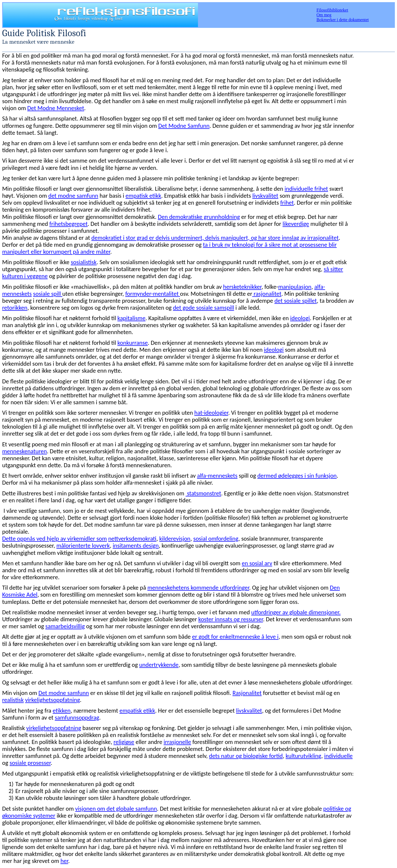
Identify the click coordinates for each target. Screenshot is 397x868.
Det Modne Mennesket (56, 108)
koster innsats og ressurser (231, 619)
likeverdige (296, 224)
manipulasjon (295, 287)
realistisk (13, 700)
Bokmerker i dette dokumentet (342, 20)
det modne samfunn (73, 196)
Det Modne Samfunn (184, 126)
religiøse (124, 742)
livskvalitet (265, 196)
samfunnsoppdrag (77, 717)
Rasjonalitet (247, 693)
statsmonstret (203, 493)
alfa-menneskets (217, 476)
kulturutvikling (303, 756)
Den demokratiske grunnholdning (199, 217)
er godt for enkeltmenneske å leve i (235, 637)
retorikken (15, 308)
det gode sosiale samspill (204, 308)
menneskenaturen (25, 451)
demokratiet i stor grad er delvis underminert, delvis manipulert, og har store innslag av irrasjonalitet (215, 238)
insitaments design (136, 545)
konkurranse (133, 343)
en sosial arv (257, 563)
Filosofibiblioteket (332, 10)
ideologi (300, 318)
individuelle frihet (306, 189)
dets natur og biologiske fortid (246, 756)
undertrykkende (159, 665)
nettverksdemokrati (132, 538)
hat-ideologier (211, 413)
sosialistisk (84, 262)
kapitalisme (131, 318)
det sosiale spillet (295, 301)
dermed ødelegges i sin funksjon (297, 476)
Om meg (324, 15)
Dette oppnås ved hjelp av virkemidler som (55, 538)
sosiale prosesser (30, 763)
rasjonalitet (268, 294)
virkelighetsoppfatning (53, 700)
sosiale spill (47, 294)
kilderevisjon (175, 538)
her (64, 861)
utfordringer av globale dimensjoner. (296, 612)
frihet (287, 203)
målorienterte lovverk (83, 545)
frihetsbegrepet (68, 224)
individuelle (338, 756)
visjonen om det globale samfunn (116, 809)
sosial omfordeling (216, 538)
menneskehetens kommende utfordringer (198, 588)
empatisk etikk (143, 196)
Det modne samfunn (63, 693)
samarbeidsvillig (65, 626)
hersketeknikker (242, 287)
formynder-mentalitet (152, 294)
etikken (62, 710)
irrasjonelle (177, 742)
